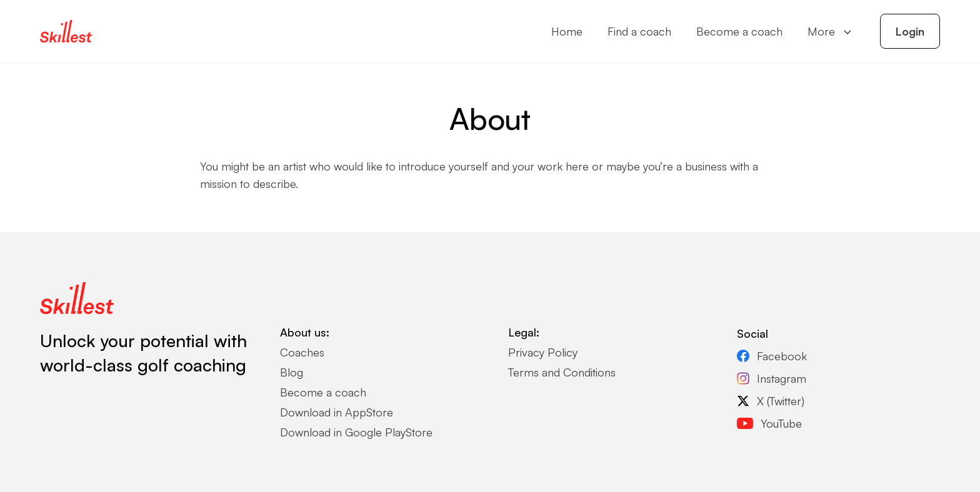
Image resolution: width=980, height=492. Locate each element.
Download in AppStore (337, 412)
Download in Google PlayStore (356, 432)
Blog (292, 372)
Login (910, 31)
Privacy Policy (543, 352)
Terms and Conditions (562, 372)
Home (567, 31)
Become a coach (739, 31)
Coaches (302, 352)
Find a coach (639, 31)
